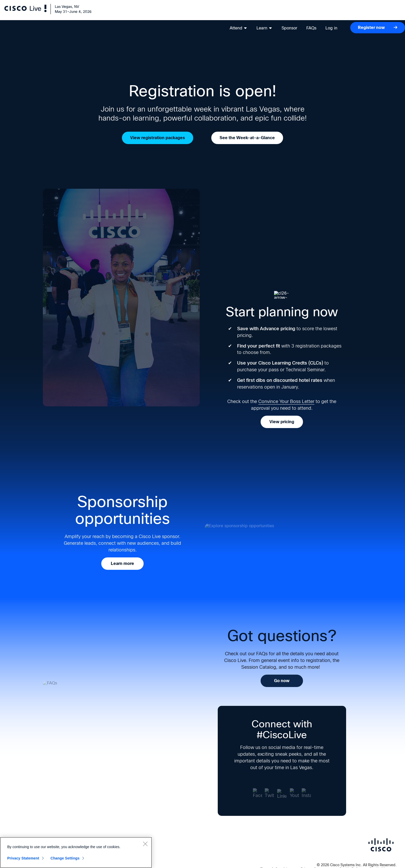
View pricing (282, 422)
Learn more (122, 563)
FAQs (306, 13)
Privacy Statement (23, 858)
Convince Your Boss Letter (286, 401)
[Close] (145, 844)
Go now (282, 681)
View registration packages (158, 138)
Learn (259, 13)
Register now (372, 13)
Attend (233, 13)
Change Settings (65, 858)
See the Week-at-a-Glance (247, 138)
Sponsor (284, 13)
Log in (326, 13)
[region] (76, 853)
